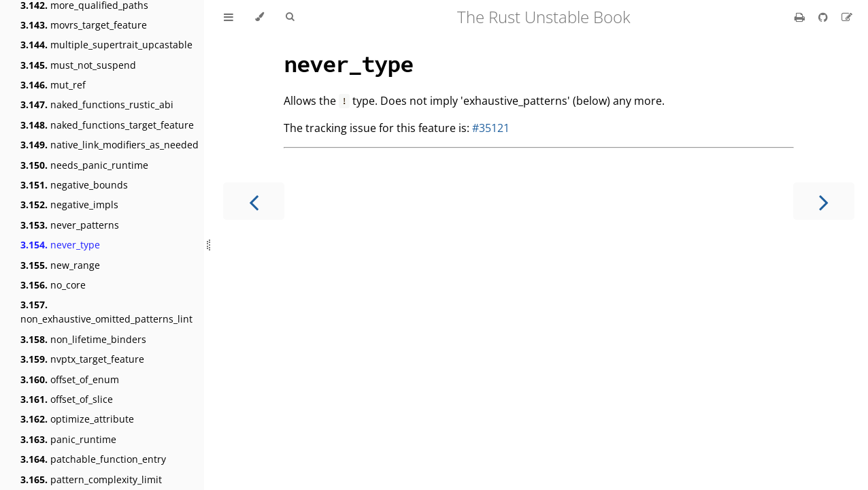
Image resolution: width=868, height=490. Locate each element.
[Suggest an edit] (847, 17)
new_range (60, 265)
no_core (53, 285)
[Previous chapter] (254, 201)
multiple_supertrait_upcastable (106, 45)
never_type (60, 245)
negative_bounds (74, 185)
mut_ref (53, 85)
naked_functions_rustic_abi (97, 104)
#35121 (491, 128)
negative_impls (69, 205)
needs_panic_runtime (84, 165)
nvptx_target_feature (82, 359)
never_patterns (70, 225)
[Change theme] (260, 17)
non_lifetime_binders (83, 339)
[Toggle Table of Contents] (229, 17)
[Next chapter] (824, 201)
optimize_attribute (77, 419)
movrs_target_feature (84, 25)
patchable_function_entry (93, 459)
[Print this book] (801, 17)
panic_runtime (68, 439)
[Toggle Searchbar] (290, 17)
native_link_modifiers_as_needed (110, 145)
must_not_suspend (78, 65)
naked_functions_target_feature (107, 125)
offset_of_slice (67, 399)
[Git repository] (824, 17)
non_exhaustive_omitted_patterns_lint (106, 312)
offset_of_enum (70, 379)
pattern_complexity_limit (91, 479)
